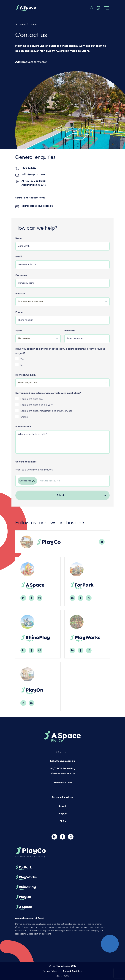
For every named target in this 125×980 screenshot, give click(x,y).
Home (20, 25)
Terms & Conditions (72, 971)
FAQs (63, 821)
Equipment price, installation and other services (46, 414)
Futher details (23, 430)
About (63, 806)
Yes (22, 363)
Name (19, 242)
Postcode (70, 334)
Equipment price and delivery (37, 408)
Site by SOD (63, 976)
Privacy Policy (50, 971)
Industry (20, 297)
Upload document (26, 465)
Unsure (24, 420)
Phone (19, 316)
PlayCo (63, 814)
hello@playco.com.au (34, 178)
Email (19, 260)
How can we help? (26, 378)
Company (21, 279)
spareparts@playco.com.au (37, 210)
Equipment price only (32, 403)
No (22, 369)
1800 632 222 (29, 172)
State (19, 334)
